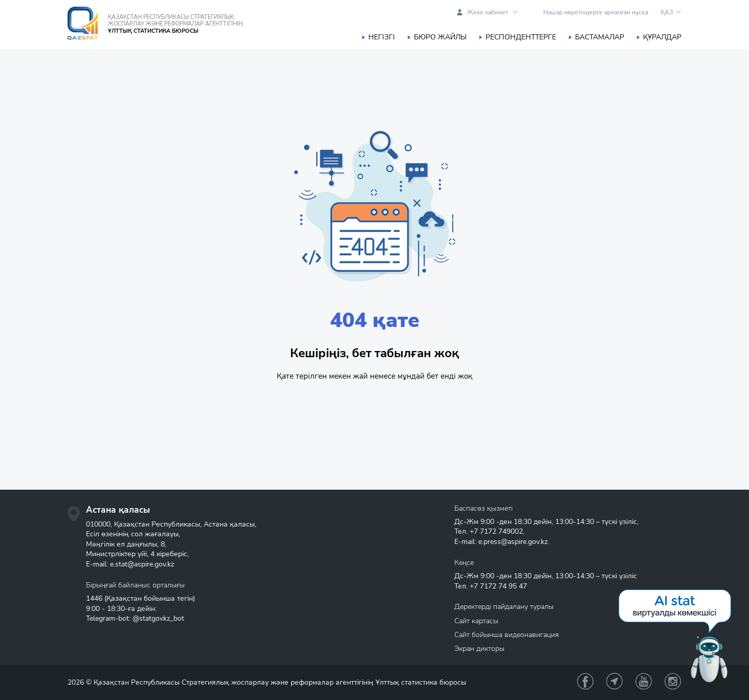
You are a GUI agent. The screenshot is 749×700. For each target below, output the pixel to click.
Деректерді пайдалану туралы (504, 607)
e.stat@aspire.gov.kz (142, 564)
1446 (94, 598)
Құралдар (662, 37)
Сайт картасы (476, 621)
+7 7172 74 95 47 (498, 586)
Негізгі (382, 37)
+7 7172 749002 (496, 531)
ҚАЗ (667, 12)
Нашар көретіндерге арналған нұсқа (596, 12)
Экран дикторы (479, 649)
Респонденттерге (521, 37)
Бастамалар (600, 37)
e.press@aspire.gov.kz (513, 542)
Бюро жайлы (440, 37)
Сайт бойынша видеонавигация (506, 635)
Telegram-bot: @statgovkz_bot (135, 618)
